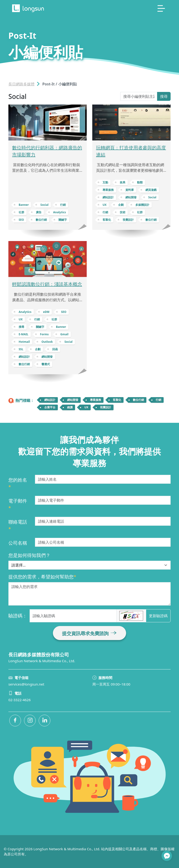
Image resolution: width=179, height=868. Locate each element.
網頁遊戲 (151, 190)
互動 (105, 182)
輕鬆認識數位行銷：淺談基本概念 (47, 284)
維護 (70, 407)
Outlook (47, 342)
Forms (44, 334)
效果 (123, 182)
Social (44, 205)
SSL (21, 349)
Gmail (64, 334)
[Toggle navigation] (161, 8)
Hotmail (24, 342)
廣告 (39, 212)
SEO (21, 220)
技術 (123, 212)
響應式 (46, 364)
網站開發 (131, 197)
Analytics (60, 212)
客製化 (107, 220)
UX (105, 205)
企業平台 (50, 407)
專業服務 (108, 190)
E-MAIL (24, 334)
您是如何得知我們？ (29, 555)
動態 (140, 182)
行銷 (63, 205)
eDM (46, 312)
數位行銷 (41, 220)
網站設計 (108, 197)
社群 (21, 212)
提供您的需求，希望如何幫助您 (42, 577)
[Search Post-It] (139, 96)
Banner (24, 205)
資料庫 (130, 190)
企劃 (121, 205)
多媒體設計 (142, 205)
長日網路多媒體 (21, 84)
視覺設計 (128, 220)
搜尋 (164, 96)
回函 (55, 349)
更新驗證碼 (158, 616)
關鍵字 (63, 220)
